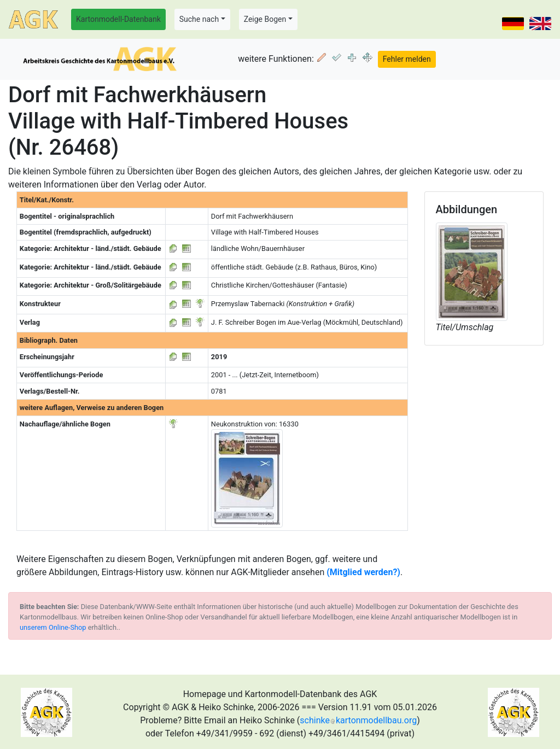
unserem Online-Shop (53, 627)
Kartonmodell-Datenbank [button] (118, 19)
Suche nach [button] (199, 19)
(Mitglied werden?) (363, 572)
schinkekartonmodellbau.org (358, 720)
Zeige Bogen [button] (265, 19)
